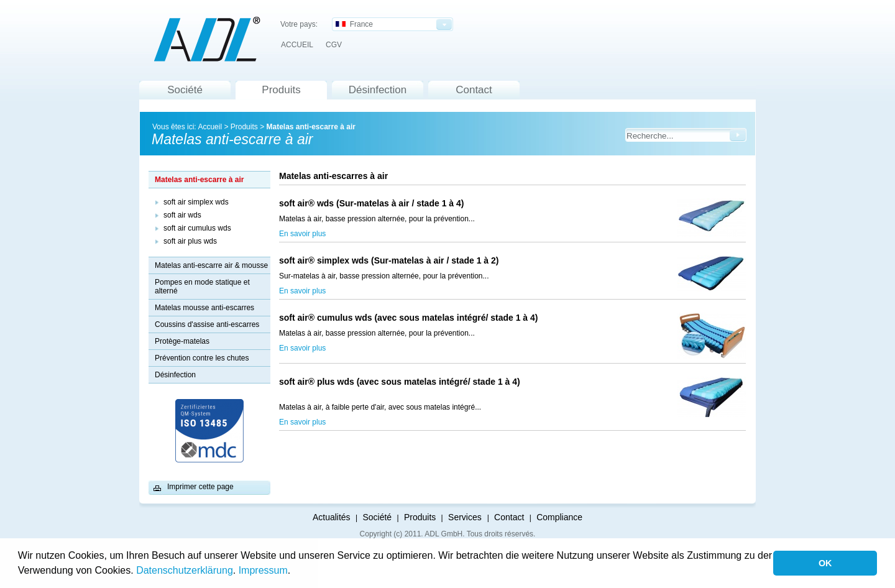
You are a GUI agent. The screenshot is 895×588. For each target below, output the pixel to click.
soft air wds (182, 215)
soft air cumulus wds (197, 228)
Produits (281, 90)
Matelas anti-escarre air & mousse (211, 265)
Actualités (332, 517)
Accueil (210, 127)
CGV (334, 45)
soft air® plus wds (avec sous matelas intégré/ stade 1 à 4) (400, 387)
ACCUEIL (297, 45)
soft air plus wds (190, 241)
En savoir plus (302, 234)
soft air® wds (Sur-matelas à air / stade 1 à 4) (371, 203)
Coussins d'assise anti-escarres (207, 324)
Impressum (263, 570)
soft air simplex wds (196, 202)
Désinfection (378, 90)
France (354, 24)
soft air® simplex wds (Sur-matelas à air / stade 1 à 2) (403, 260)
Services (466, 517)
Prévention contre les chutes (202, 358)
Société (185, 90)
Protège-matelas (182, 341)
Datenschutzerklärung (185, 570)
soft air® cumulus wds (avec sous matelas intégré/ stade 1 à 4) (408, 318)
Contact (474, 90)
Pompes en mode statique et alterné (202, 287)
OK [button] (825, 563)
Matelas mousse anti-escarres (204, 308)
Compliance (559, 517)
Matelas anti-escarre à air (310, 127)
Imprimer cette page (200, 487)
